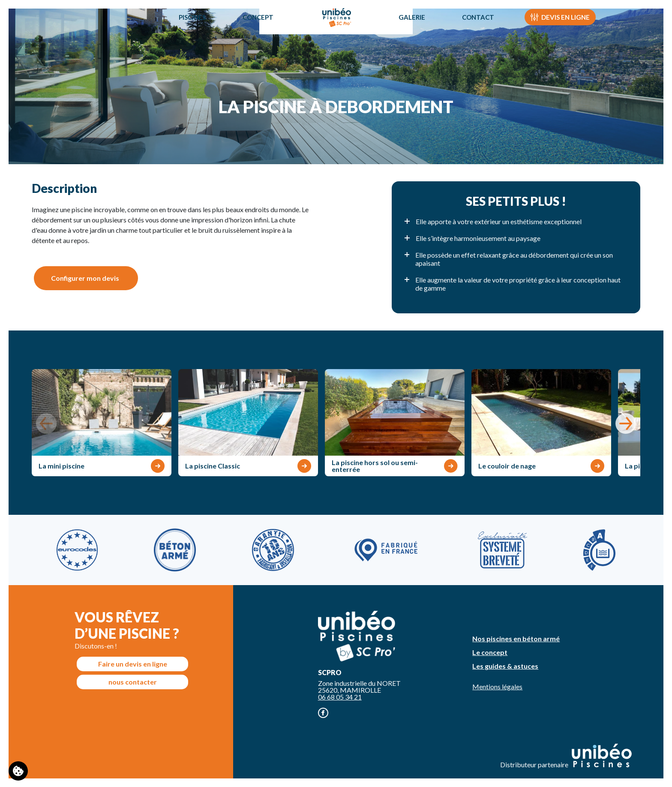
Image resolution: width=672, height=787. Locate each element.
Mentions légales (497, 686)
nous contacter (133, 682)
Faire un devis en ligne (133, 664)
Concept (255, 27)
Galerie (415, 27)
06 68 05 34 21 (340, 697)
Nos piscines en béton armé (516, 638)
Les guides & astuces (505, 666)
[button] (626, 424)
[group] (102, 423)
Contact (481, 27)
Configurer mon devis (85, 278)
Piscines (189, 27)
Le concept (490, 652)
